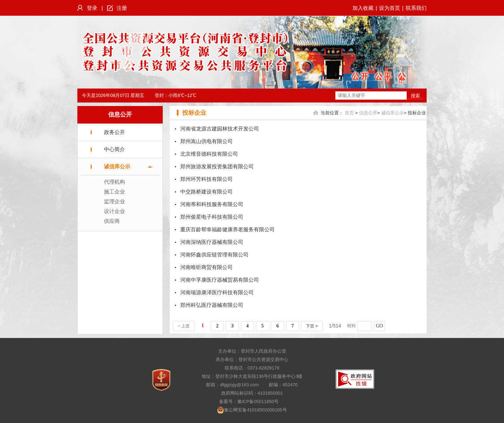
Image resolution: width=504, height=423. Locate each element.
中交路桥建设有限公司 (206, 192)
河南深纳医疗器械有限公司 (212, 242)
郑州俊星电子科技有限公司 (212, 217)
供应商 (112, 221)
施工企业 (114, 192)
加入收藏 (363, 8)
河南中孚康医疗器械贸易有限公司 (220, 280)
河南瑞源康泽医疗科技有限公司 (217, 292)
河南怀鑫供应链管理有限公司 (214, 255)
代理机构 (114, 182)
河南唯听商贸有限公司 (206, 267)
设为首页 (390, 8)
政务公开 (114, 132)
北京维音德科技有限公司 (209, 154)
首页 (349, 113)
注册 (122, 8)
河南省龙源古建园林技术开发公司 (220, 129)
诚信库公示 (117, 166)
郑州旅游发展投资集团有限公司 (217, 166)
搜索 (415, 96)
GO (379, 326)
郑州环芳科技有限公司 (206, 179)
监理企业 (114, 201)
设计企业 (114, 211)
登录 (92, 8)
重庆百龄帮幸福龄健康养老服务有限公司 (227, 229)
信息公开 (120, 115)
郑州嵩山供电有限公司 (206, 141)
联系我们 (416, 8)
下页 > (312, 326)
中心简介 (114, 149)
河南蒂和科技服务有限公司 (212, 204)
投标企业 (194, 113)
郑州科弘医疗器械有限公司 (212, 305)
